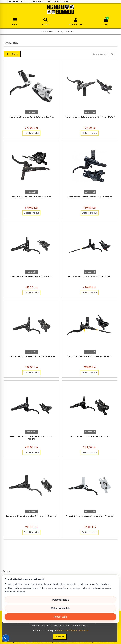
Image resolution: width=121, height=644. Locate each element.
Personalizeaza (61, 600)
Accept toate (60, 617)
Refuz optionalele (60, 608)
